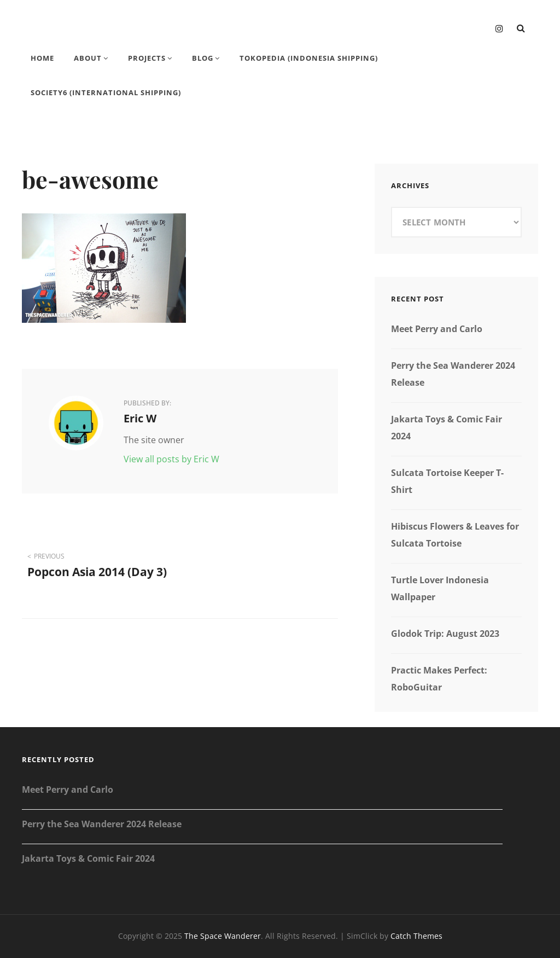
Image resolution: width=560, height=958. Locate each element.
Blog (203, 58)
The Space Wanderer (223, 936)
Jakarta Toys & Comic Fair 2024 (88, 858)
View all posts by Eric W (171, 459)
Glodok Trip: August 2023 (445, 634)
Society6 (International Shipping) (106, 92)
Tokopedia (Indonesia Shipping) (309, 58)
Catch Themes (416, 936)
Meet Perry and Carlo (437, 329)
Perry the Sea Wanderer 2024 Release (102, 824)
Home (42, 58)
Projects (147, 58)
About (88, 58)
